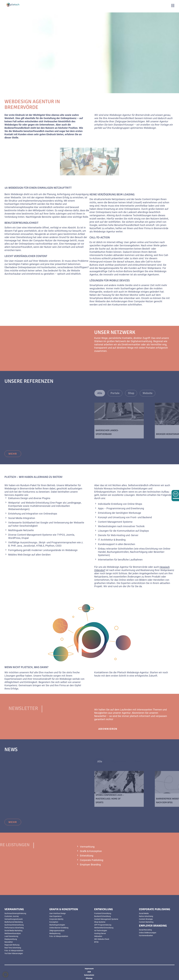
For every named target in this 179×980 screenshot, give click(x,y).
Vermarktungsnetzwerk (14, 919)
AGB (89, 972)
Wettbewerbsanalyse (13, 933)
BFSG (96, 942)
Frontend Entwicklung (103, 913)
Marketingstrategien (57, 925)
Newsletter (9, 942)
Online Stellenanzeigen (148, 933)
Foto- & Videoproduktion (14, 951)
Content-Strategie (146, 919)
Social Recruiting (145, 930)
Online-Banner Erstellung (59, 928)
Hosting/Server (100, 933)
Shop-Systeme (100, 922)
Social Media (144, 913)
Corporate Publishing (92, 860)
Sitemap (89, 978)
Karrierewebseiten (146, 936)
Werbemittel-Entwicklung (104, 928)
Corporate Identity (56, 919)
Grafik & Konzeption (91, 851)
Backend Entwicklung (102, 916)
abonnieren (108, 729)
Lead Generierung (11, 936)
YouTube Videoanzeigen (14, 953)
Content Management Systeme (106, 919)
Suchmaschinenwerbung (14, 925)
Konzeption (54, 922)
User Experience (55, 916)
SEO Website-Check (102, 939)
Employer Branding (90, 865)
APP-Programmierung (103, 925)
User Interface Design (58, 913)
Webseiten (98, 936)
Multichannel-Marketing (14, 922)
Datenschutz (89, 975)
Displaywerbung (11, 939)
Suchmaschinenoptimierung (15, 913)
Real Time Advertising (13, 948)
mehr (13, 454)
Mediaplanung (55, 933)
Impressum (89, 969)
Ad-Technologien (101, 931)
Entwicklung (87, 856)
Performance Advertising (14, 928)
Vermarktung (87, 847)
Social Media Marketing (13, 931)
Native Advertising (146, 916)
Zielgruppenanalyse (57, 931)
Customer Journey (12, 916)
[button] (5, 975)
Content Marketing (146, 922)
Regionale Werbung (12, 945)
